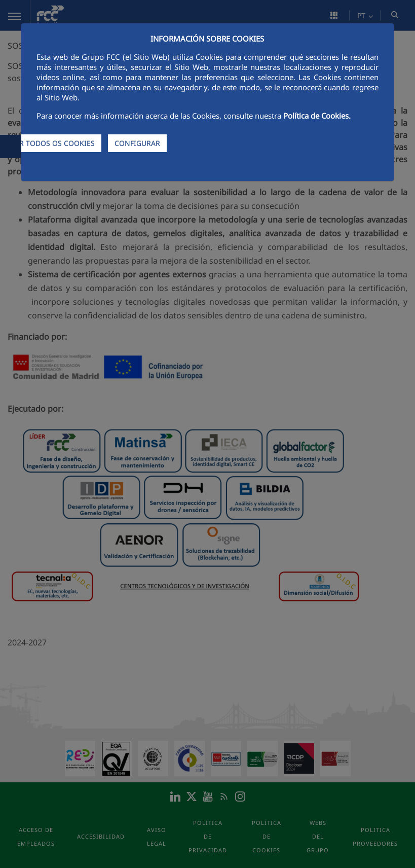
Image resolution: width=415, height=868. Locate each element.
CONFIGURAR (137, 143)
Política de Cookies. (317, 116)
